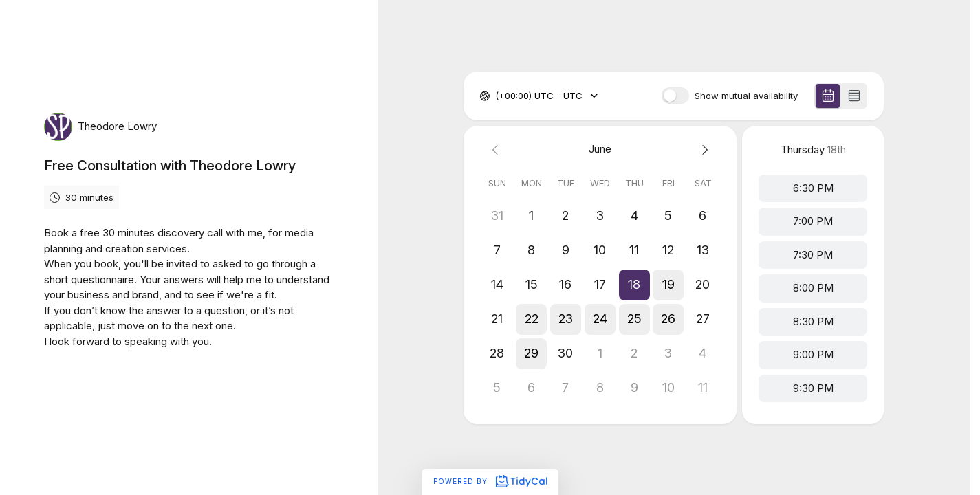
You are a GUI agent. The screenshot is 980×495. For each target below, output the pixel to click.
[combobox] (497, 96)
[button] (635, 285)
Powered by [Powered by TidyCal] (490, 481)
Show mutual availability (746, 96)
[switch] (675, 96)
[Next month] (703, 150)
